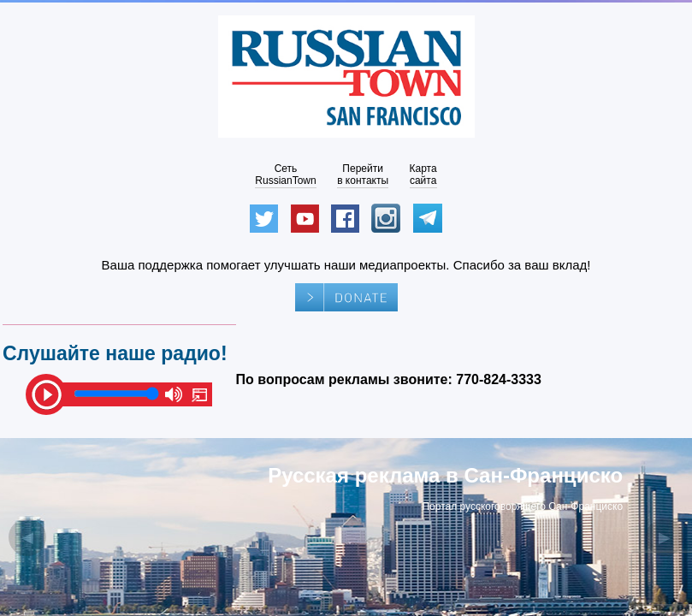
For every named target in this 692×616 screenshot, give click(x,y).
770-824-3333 (499, 379)
